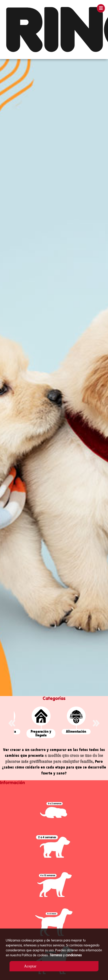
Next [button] (96, 723)
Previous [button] (12, 723)
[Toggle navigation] (101, 8)
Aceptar (30, 966)
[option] (54, 378)
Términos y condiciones (66, 955)
